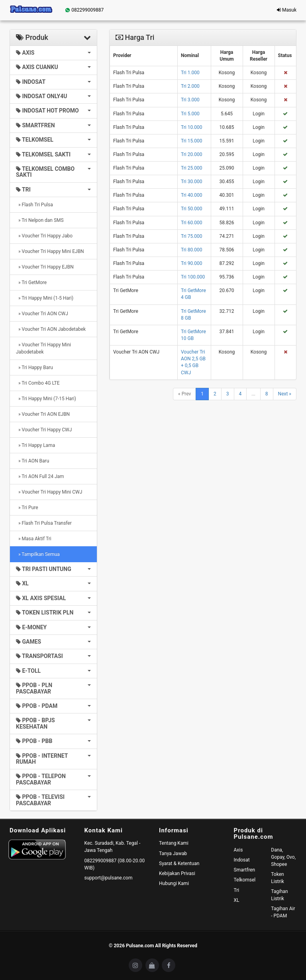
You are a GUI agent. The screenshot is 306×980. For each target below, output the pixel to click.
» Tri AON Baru (32, 461)
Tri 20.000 (192, 154)
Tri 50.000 (192, 209)
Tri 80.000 (192, 250)
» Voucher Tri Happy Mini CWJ (49, 492)
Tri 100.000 (193, 277)
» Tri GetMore (31, 283)
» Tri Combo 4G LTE (38, 383)
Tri (237, 890)
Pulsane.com (140, 946)
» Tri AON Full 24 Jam (40, 476)
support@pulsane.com (109, 878)
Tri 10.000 (192, 127)
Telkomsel (245, 880)
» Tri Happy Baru (34, 367)
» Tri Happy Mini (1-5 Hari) (45, 298)
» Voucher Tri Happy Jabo (44, 236)
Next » (285, 394)
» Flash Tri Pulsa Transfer (44, 523)
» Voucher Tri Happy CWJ (44, 430)
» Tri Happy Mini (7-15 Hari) (46, 399)
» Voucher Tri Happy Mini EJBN (50, 251)
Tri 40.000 (192, 195)
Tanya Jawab (173, 854)
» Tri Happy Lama (35, 445)
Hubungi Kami (174, 883)
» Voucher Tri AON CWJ (42, 314)
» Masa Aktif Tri (34, 539)
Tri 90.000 (192, 263)
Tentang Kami (174, 843)
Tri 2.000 (190, 86)
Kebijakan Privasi (177, 873)
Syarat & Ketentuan (179, 863)
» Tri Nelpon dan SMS (40, 220)
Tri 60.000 (192, 223)
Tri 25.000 (192, 168)
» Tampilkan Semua (38, 554)
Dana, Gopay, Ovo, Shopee (283, 857)
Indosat (242, 860)
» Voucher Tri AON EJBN (43, 414)
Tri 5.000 (190, 114)
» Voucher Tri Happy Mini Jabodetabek (43, 348)
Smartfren (245, 870)
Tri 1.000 (190, 73)
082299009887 (84, 10)
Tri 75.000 (192, 236)
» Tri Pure (27, 508)
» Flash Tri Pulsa (34, 205)
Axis (238, 850)
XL (237, 900)
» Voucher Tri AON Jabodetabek (51, 329)
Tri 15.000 (192, 141)
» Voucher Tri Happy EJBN (45, 267)
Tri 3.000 (190, 100)
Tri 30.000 (192, 182)
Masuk (287, 10)
